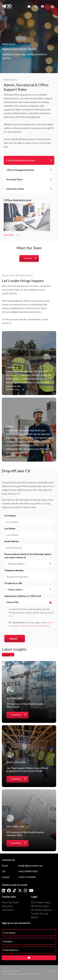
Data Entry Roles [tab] (15, 189)
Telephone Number (14, 570)
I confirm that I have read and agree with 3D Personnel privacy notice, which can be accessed (31, 613)
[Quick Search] (36, 6)
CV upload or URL (13, 583)
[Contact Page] (29, 6)
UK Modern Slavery (41, 910)
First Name (10, 516)
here (11, 616)
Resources (8, 906)
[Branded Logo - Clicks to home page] (7, 7)
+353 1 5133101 (27, 877)
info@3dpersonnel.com (30, 866)
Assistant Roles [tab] (14, 179)
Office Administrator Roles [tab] (21, 160)
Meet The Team (10, 902)
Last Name (10, 528)
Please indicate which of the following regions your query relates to (28, 556)
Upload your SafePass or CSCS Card (23, 596)
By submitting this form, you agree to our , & (31, 624)
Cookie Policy (44, 626)
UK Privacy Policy (40, 906)
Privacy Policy (28, 626)
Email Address (12, 541)
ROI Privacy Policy (41, 902)
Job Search (8, 910)
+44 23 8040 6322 (28, 871)
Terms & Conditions (10, 974)
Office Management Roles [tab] (20, 170)
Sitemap (35, 974)
